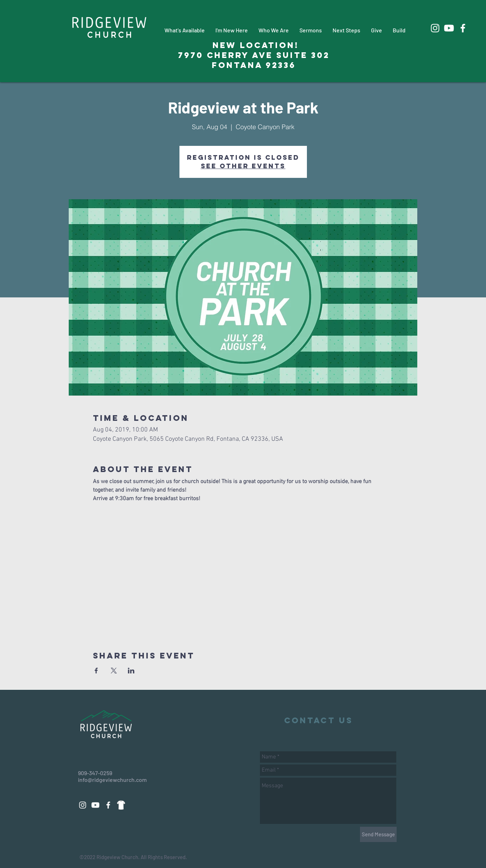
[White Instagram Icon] (435, 28)
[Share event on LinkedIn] (131, 671)
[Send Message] (378, 834)
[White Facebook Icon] (463, 28)
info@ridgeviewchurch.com (112, 780)
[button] (185, 30)
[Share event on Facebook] (96, 671)
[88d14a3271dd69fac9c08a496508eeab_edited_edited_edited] (121, 805)
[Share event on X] (114, 671)
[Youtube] (449, 28)
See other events (243, 166)
